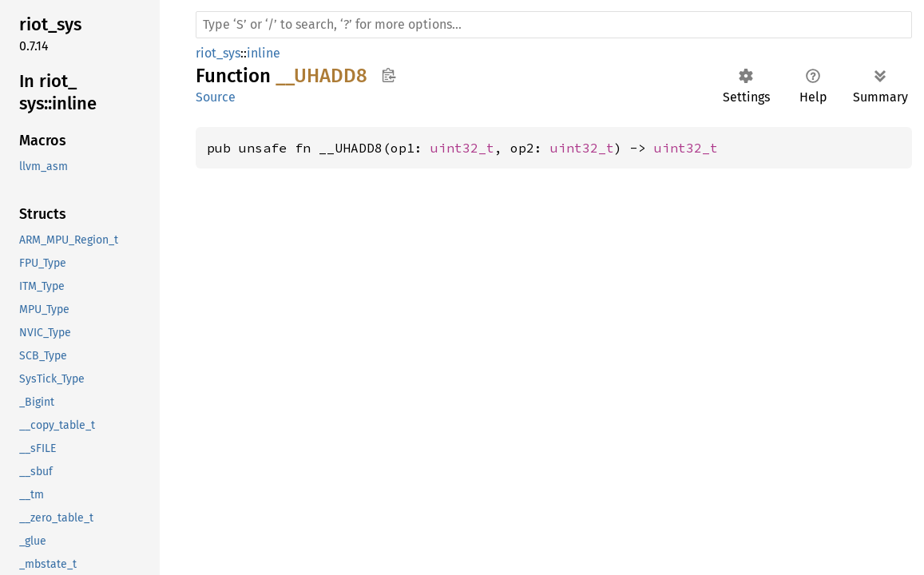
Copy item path (389, 75)
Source (216, 97)
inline (264, 53)
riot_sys (218, 53)
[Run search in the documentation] (554, 25)
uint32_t (462, 148)
